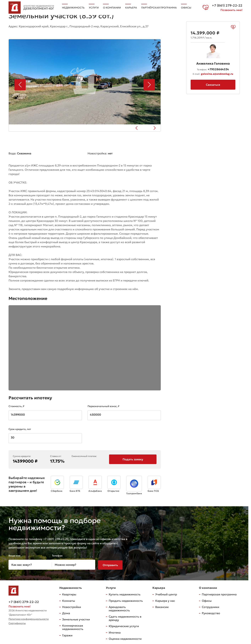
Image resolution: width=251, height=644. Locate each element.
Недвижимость (73, 6)
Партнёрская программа (159, 6)
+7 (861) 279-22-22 (24, 601)
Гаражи (67, 635)
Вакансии (162, 606)
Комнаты (69, 600)
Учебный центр (166, 594)
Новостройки (72, 606)
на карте (17, 31)
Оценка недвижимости (125, 638)
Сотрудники (210, 606)
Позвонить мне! (231, 10)
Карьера (131, 6)
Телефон (57, 555)
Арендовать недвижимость (119, 608)
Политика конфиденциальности (29, 619)
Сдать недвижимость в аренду (125, 618)
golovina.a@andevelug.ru (217, 74)
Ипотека (115, 632)
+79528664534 (218, 69)
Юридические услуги (124, 626)
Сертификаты (17, 623)
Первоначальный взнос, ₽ (103, 406)
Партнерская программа (219, 594)
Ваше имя (14, 555)
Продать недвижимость (126, 600)
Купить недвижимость (125, 594)
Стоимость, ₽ (16, 406)
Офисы (67, 10)
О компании (112, 6)
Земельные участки (76, 619)
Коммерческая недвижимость (73, 627)
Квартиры (69, 594)
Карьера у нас (165, 600)
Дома (66, 613)
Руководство (211, 613)
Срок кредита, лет (20, 429)
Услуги (94, 6)
